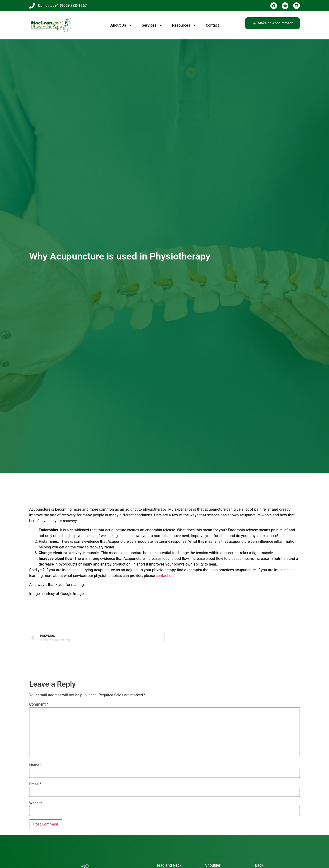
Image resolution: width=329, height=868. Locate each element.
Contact (212, 25)
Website (36, 803)
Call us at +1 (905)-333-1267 (62, 6)
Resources (184, 25)
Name (35, 765)
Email (35, 784)
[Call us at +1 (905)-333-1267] (32, 6)
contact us (164, 576)
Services (152, 25)
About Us (121, 25)
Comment (39, 704)
